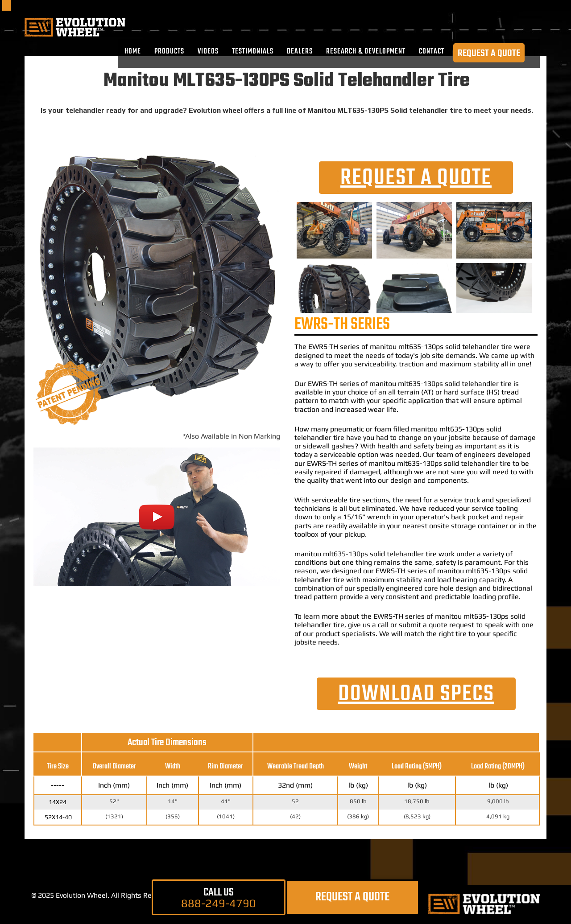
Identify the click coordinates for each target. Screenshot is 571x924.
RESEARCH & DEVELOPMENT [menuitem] (366, 51)
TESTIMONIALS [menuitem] (253, 51)
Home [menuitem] (133, 51)
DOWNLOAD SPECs (416, 694)
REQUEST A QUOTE (489, 53)
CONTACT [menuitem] (432, 51)
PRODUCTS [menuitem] (169, 51)
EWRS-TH (323, 347)
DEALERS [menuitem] (300, 51)
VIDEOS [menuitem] (208, 51)
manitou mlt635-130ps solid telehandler (434, 347)
